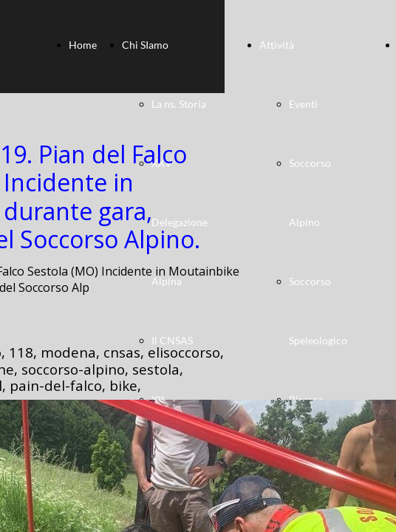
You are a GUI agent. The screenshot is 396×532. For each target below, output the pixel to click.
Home (83, 45)
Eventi (303, 104)
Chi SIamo (145, 45)
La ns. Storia (179, 104)
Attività (277, 45)
